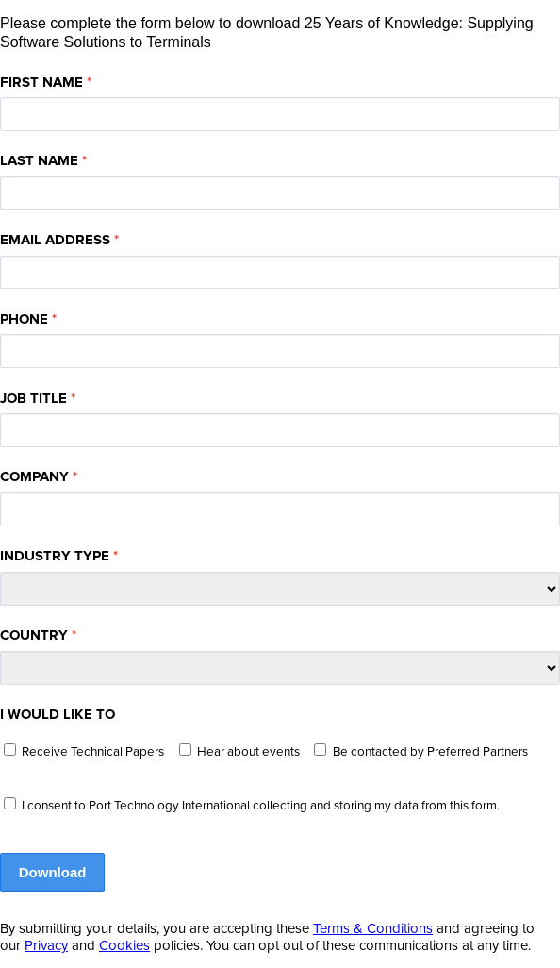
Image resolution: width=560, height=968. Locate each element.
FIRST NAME (41, 82)
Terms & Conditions (373, 928)
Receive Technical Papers (93, 752)
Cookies (124, 945)
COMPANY (34, 476)
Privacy (46, 945)
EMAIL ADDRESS (55, 240)
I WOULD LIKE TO (58, 714)
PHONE (24, 319)
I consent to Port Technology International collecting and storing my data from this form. (261, 806)
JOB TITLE (33, 398)
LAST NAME (39, 160)
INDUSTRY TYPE (55, 556)
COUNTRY (34, 635)
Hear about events (248, 752)
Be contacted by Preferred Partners (430, 752)
